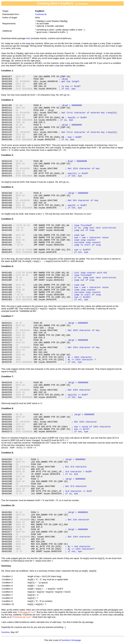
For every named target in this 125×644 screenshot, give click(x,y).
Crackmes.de (41, 14)
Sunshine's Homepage (71, 640)
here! (28, 38)
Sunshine (5, 632)
